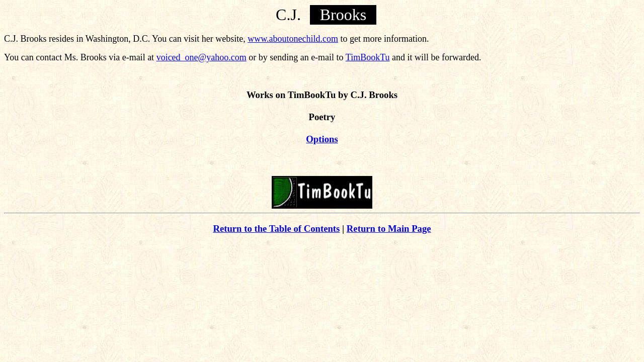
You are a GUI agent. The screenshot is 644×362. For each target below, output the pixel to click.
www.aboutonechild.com (293, 39)
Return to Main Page (389, 229)
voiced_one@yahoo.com (202, 57)
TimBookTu (368, 57)
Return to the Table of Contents (276, 229)
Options (322, 139)
